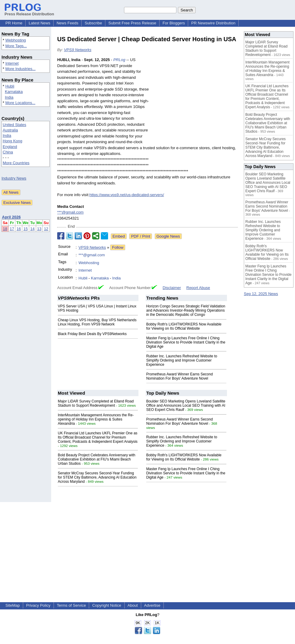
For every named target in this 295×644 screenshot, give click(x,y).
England (10, 147)
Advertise (152, 605)
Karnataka (14, 92)
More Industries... (20, 69)
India (9, 97)
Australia (10, 130)
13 (39, 229)
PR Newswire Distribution (213, 23)
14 (33, 229)
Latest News (39, 23)
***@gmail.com (70, 212)
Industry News (14, 178)
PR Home (14, 23)
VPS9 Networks (78, 50)
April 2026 (11, 217)
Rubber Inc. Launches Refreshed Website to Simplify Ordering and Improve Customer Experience (182, 360)
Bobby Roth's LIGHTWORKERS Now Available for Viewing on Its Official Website (184, 326)
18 (5, 229)
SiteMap (13, 605)
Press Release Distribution (29, 12)
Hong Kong (12, 141)
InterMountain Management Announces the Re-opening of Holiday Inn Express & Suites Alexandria (96, 419)
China (8, 152)
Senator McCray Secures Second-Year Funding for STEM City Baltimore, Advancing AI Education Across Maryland (97, 477)
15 (26, 229)
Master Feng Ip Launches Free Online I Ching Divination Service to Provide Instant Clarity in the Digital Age (186, 342)
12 (46, 229)
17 (12, 229)
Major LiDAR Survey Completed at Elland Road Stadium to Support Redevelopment (96, 403)
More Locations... (20, 103)
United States (14, 125)
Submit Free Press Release (132, 23)
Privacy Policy (38, 605)
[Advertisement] (196, 101)
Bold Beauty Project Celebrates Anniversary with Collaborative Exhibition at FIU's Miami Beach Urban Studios (96, 459)
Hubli (10, 86)
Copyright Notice (107, 605)
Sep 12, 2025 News (261, 294)
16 (19, 229)
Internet (12, 63)
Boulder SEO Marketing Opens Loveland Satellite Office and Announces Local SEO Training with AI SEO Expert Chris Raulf (186, 405)
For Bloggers (174, 23)
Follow (118, 247)
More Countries (16, 163)
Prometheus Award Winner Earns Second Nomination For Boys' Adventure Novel (180, 376)
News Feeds (67, 23)
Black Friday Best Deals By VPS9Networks (92, 334)
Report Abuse (198, 288)
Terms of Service (71, 605)
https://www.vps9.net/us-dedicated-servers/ (127, 195)
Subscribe (93, 23)
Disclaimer (172, 288)
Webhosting (16, 40)
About (133, 605)
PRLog (119, 60)
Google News (168, 236)
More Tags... (16, 46)
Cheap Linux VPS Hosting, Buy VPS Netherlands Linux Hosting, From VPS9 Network (97, 322)
